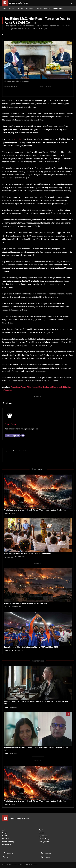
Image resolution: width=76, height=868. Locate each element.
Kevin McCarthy (22, 451)
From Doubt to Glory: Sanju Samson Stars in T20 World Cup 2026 (31, 647)
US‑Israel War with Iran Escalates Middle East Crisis (26, 603)
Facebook (10, 853)
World (5, 35)
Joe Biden (18, 139)
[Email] (23, 435)
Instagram (48, 853)
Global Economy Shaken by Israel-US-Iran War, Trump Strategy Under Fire (35, 510)
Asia (7, 707)
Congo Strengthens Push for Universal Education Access (28, 553)
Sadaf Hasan (11, 424)
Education (9, 557)
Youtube (47, 857)
